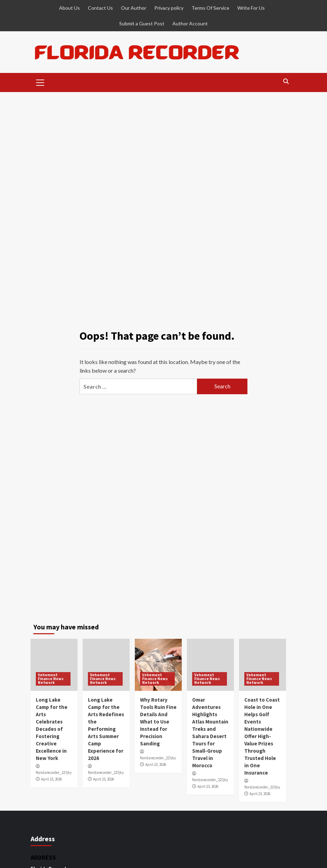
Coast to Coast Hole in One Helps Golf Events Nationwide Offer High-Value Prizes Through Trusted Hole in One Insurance (262, 736)
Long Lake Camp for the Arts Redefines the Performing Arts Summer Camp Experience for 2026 (106, 729)
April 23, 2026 (51, 779)
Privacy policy (169, 8)
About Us (70, 8)
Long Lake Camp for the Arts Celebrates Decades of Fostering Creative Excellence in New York (52, 729)
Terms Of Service (210, 8)
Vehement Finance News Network (51, 679)
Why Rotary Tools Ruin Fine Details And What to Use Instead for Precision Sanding (158, 722)
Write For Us (251, 8)
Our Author (134, 8)
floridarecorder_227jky (54, 772)
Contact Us (100, 8)
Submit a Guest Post (142, 23)
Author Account (190, 23)
